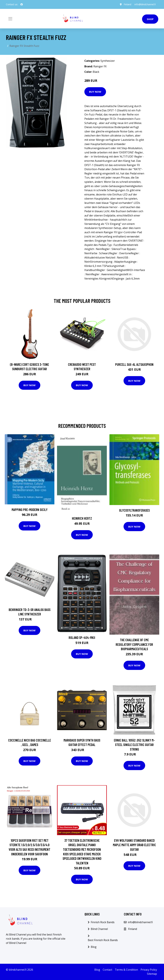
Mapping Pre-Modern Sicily (30, 510)
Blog (94, 947)
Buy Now (95, 92)
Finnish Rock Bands (103, 922)
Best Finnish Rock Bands (103, 940)
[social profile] (22, 4)
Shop (150, 19)
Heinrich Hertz (82, 518)
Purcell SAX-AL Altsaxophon (134, 364)
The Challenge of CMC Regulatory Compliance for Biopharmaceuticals (134, 644)
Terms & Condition (126, 970)
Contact (107, 970)
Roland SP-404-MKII (82, 637)
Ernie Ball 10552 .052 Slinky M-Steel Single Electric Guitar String (134, 745)
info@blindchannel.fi (145, 4)
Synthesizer (108, 61)
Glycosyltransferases (134, 510)
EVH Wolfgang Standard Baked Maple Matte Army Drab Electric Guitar (134, 845)
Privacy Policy (149, 970)
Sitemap (152, 974)
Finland (127, 4)
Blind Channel (99, 929)
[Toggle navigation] (10, 19)
